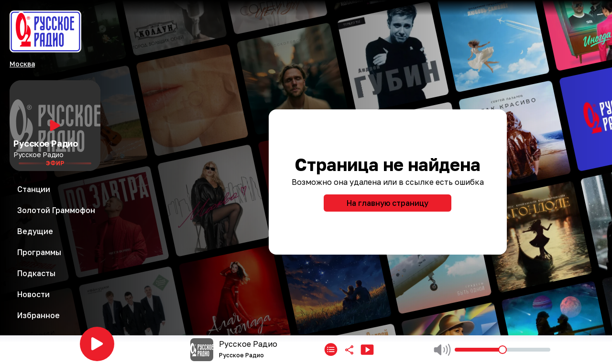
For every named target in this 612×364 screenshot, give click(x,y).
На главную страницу (388, 203)
